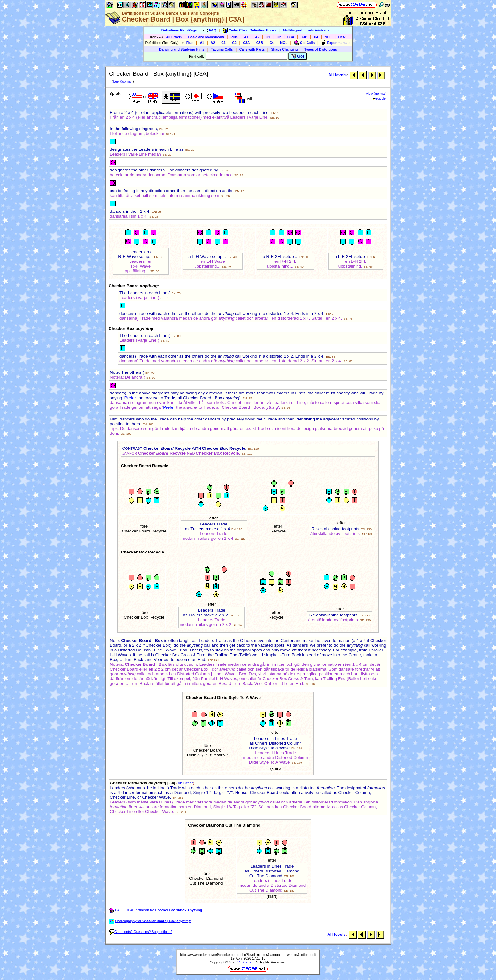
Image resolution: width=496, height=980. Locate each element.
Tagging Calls (222, 49)
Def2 (342, 37)
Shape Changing (284, 49)
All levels (337, 75)
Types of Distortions (321, 49)
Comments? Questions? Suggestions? (141, 932)
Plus (234, 37)
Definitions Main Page (179, 30)
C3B (304, 37)
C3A (291, 37)
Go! (298, 56)
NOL (328, 37)
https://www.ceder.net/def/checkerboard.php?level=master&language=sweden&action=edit (248, 955)
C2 (279, 37)
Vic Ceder (185, 783)
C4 (316, 37)
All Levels (174, 37)
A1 (246, 37)
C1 (268, 37)
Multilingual (292, 30)
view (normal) (376, 94)
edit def (380, 98)
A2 (257, 37)
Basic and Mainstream (206, 37)
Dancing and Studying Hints (182, 49)
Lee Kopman (123, 81)
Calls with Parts (252, 49)
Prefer (130, 398)
